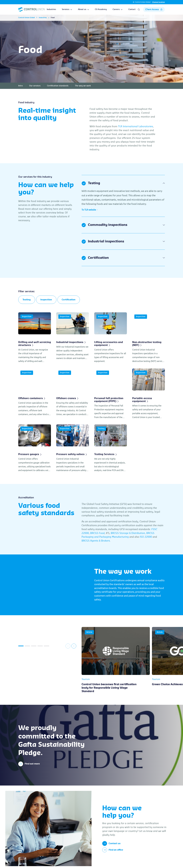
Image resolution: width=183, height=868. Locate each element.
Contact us (111, 844)
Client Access (154, 9)
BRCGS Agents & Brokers (96, 541)
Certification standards (58, 86)
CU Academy (101, 9)
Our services (35, 86)
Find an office (113, 850)
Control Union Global (143, 2)
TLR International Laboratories (135, 126)
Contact (132, 9)
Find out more (29, 764)
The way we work (83, 86)
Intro (20, 86)
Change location (158, 2)
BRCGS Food (97, 533)
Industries (51, 9)
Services (67, 9)
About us (84, 9)
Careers (118, 9)
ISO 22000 (146, 537)
